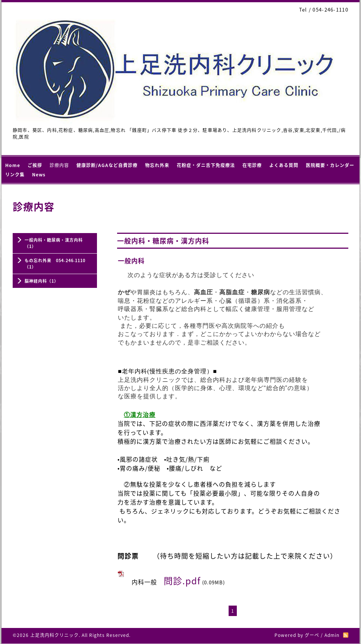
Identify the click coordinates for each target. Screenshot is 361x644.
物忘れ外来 (157, 165)
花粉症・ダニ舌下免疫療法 (206, 165)
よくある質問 (284, 165)
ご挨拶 (35, 165)
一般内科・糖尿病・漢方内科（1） (54, 243)
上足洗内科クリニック (54, 635)
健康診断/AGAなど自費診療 (107, 165)
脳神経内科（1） (42, 281)
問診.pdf (182, 581)
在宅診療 (252, 165)
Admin (332, 635)
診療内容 (59, 165)
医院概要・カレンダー (330, 165)
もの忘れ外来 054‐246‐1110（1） (55, 264)
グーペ (312, 635)
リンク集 (15, 175)
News (39, 175)
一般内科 (131, 260)
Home (13, 165)
